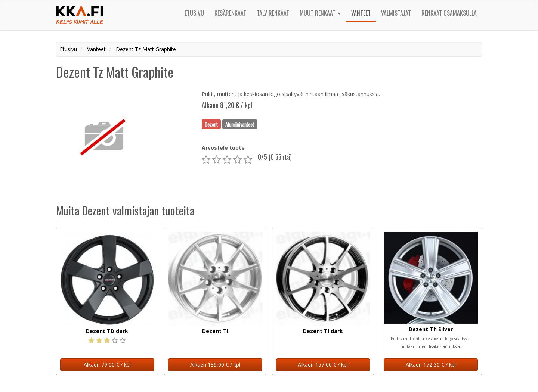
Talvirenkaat (273, 13)
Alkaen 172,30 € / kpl (431, 365)
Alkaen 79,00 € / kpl (107, 365)
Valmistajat (396, 13)
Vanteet (361, 13)
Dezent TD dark (107, 331)
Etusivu (194, 13)
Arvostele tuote (223, 148)
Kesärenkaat (230, 13)
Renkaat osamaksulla (449, 13)
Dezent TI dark (323, 331)
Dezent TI (215, 331)
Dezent (211, 124)
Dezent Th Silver (431, 329)
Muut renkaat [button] (320, 13)
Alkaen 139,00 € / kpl (215, 365)
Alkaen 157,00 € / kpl (323, 365)
